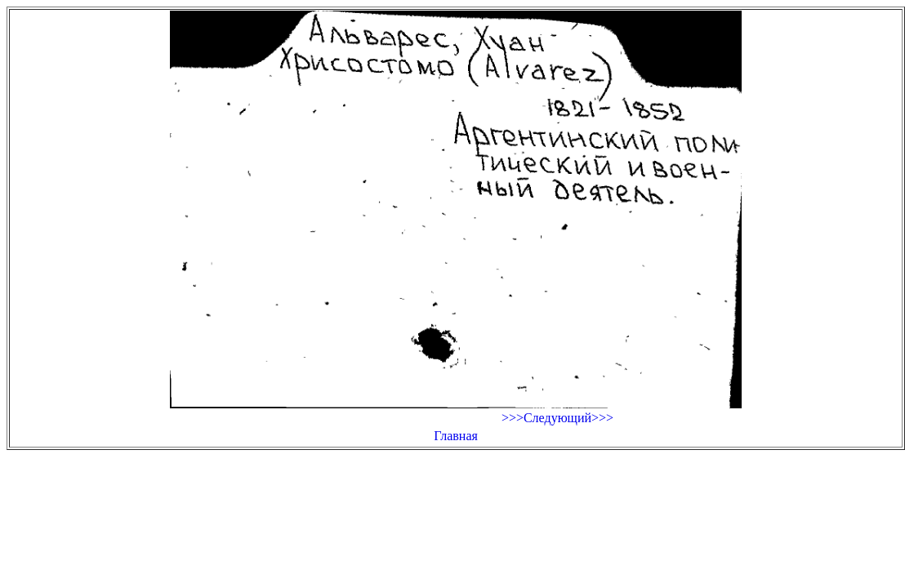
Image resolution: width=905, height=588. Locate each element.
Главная (456, 436)
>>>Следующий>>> (557, 418)
